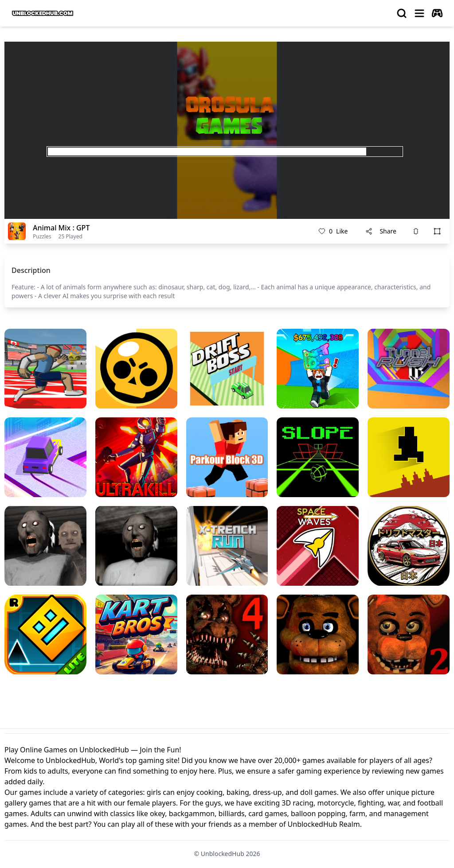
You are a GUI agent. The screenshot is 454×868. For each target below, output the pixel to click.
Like (333, 231)
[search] (402, 13)
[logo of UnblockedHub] (43, 13)
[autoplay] (437, 13)
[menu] (419, 13)
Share (381, 231)
